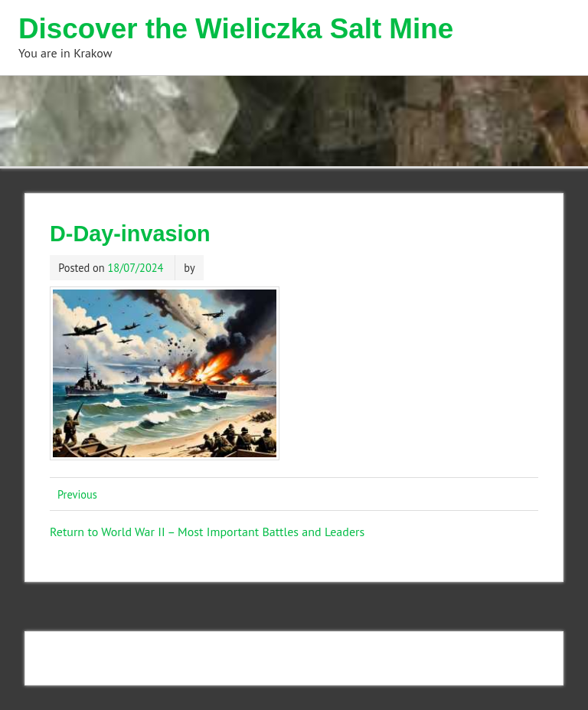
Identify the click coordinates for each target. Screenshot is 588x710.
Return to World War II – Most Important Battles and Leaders (207, 532)
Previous (77, 494)
